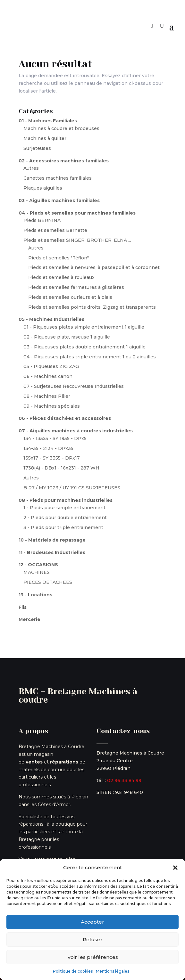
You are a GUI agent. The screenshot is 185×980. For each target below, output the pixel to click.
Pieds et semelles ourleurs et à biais (70, 297)
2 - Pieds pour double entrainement (65, 518)
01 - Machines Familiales (48, 121)
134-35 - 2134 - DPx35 (48, 448)
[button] (175, 868)
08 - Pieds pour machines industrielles (66, 500)
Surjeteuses (37, 148)
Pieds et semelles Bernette (55, 230)
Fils (23, 607)
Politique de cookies (73, 971)
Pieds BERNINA (42, 220)
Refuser (93, 939)
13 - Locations (35, 595)
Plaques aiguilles (43, 188)
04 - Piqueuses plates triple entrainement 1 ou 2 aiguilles (90, 357)
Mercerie (29, 619)
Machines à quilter (45, 138)
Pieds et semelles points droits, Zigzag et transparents (92, 307)
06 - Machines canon (48, 376)
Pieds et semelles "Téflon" (59, 258)
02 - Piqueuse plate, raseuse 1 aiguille (67, 337)
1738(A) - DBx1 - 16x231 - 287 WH (61, 468)
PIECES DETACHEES (48, 582)
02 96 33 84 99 (124, 780)
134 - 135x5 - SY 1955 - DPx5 (55, 438)
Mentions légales (113, 971)
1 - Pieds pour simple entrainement (64, 508)
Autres (31, 168)
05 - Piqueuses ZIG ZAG (51, 366)
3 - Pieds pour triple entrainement (63, 527)
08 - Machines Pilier (47, 396)
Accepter (92, 922)
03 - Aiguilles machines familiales (59, 200)
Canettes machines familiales (58, 178)
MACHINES (37, 572)
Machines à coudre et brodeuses (61, 128)
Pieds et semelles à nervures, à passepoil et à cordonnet (94, 267)
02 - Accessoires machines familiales (64, 161)
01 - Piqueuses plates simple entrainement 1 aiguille (84, 327)
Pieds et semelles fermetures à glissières (76, 287)
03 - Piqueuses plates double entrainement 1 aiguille (84, 347)
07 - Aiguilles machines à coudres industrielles (76, 431)
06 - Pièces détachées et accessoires (65, 418)
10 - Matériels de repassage (52, 540)
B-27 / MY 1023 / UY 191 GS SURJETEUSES (72, 488)
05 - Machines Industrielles (51, 319)
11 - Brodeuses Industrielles (52, 552)
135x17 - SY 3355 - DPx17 (52, 458)
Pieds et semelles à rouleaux (61, 277)
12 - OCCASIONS (38, 565)
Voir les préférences (93, 957)
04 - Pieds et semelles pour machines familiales (77, 213)
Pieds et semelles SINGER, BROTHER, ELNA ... (77, 240)
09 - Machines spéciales (52, 406)
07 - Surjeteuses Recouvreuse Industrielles (74, 386)
